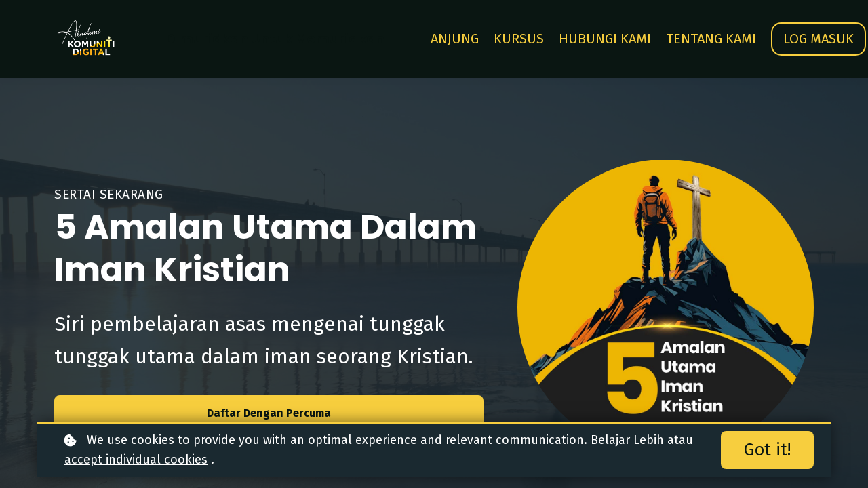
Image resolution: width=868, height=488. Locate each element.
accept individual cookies (136, 460)
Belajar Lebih (627, 440)
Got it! (767, 450)
